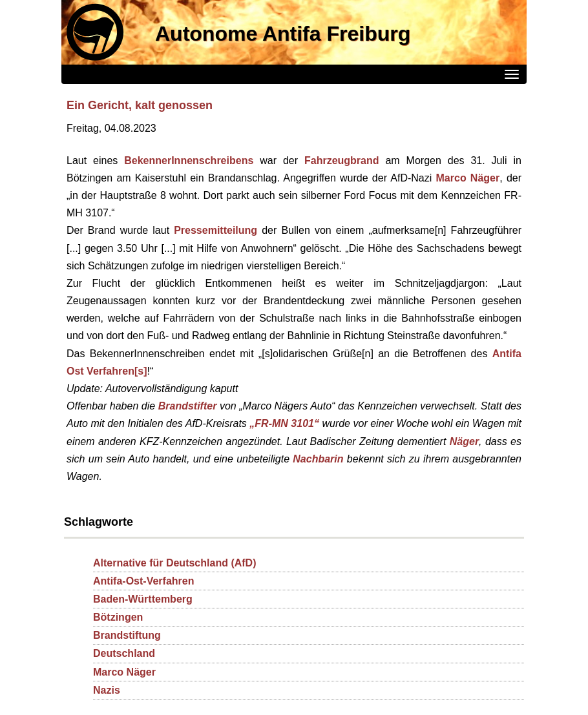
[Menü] (512, 74)
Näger (464, 441)
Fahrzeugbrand (342, 161)
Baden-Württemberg (143, 599)
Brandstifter (188, 406)
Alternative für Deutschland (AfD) (174, 563)
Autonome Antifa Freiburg (283, 34)
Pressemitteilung (215, 230)
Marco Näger (468, 178)
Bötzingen (118, 617)
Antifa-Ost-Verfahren (143, 581)
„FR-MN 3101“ (284, 423)
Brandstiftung (127, 635)
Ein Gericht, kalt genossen (140, 105)
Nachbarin (318, 459)
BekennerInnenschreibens (189, 161)
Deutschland (124, 653)
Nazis (107, 690)
